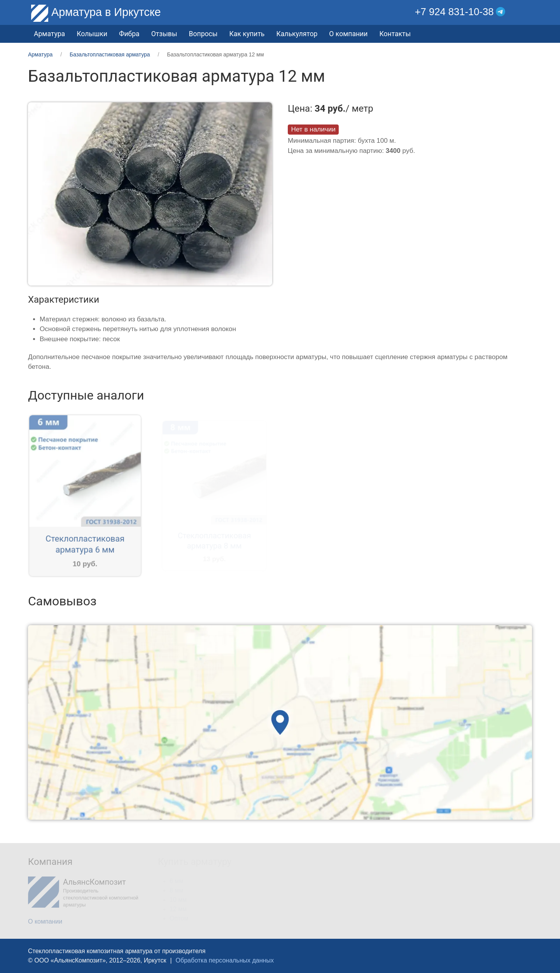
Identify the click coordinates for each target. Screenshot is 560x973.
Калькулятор (297, 34)
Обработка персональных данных (225, 960)
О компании (348, 34)
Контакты (395, 34)
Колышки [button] (92, 34)
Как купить (247, 34)
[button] (526, 12)
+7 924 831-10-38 (454, 12)
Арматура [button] (49, 34)
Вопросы (203, 34)
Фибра (129, 34)
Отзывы (164, 34)
